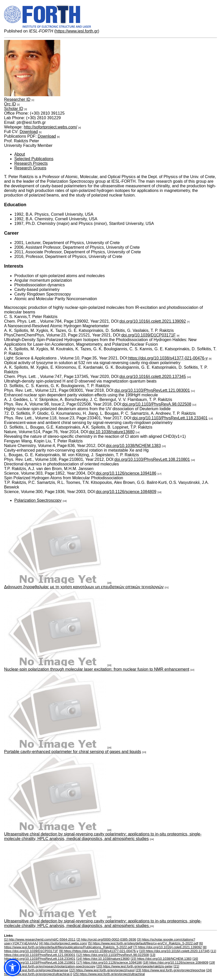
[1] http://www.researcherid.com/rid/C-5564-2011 (40, 939)
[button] (13, 967)
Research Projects (31, 163)
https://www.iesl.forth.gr (77, 31)
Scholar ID (14, 109)
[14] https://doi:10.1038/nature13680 (103, 959)
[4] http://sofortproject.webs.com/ (63, 943)
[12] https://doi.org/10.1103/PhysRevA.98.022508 (113, 955)
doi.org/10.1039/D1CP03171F (149, 335)
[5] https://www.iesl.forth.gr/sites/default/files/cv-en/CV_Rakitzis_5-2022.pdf (143, 943)
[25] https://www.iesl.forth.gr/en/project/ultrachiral (109, 974)
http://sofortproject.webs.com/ (50, 127)
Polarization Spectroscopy (38, 500)
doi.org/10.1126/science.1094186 (126, 473)
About (20, 154)
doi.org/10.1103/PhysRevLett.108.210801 (152, 459)
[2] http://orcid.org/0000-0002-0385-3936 (106, 939)
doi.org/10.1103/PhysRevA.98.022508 (157, 404)
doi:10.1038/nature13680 (112, 432)
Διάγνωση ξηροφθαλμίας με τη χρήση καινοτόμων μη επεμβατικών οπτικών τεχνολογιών (84, 587)
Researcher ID (17, 99)
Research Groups (30, 168)
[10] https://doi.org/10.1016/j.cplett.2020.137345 (174, 951)
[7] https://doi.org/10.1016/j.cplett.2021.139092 (168, 947)
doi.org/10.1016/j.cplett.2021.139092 (153, 321)
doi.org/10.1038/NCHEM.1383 (133, 446)
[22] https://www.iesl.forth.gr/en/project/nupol (102, 970)
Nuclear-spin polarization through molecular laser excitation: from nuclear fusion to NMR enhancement (97, 669)
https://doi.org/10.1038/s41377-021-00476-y (168, 358)
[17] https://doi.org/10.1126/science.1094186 (109, 962)
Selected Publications (34, 159)
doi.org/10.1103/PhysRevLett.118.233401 (170, 418)
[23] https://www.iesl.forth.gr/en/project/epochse (171, 970)
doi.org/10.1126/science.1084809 (126, 492)
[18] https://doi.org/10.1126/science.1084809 (176, 962)
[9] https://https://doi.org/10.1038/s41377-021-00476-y (99, 951)
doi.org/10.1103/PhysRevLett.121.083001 (152, 390)
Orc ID (10, 104)
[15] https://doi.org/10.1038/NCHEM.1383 (161, 959)
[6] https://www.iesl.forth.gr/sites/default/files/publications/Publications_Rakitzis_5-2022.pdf (103, 945)
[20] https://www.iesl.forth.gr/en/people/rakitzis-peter (134, 966)
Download (29, 132)
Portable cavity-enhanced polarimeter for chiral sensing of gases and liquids (73, 752)
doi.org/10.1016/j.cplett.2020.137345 (153, 377)
